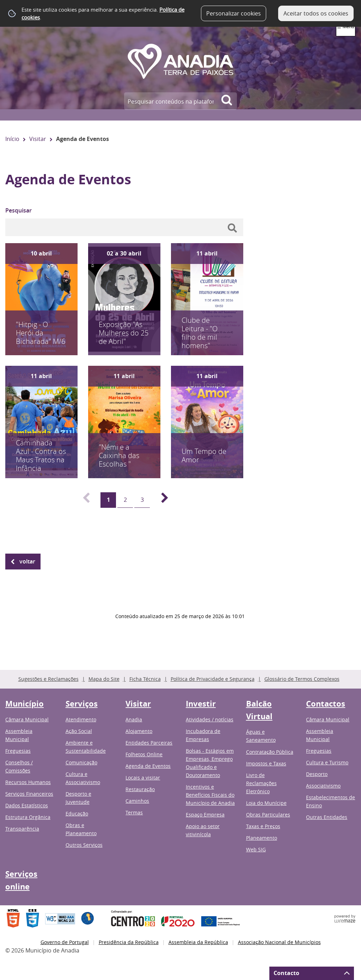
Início (12, 139)
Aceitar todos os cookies (316, 13)
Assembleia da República (198, 942)
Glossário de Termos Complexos (302, 679)
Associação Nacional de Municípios (279, 942)
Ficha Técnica (145, 679)
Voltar (27, 561)
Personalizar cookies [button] (234, 13)
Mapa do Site (104, 679)
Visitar (38, 139)
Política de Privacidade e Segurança (213, 679)
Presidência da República (129, 942)
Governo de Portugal (65, 942)
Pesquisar (19, 210)
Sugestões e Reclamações (48, 679)
